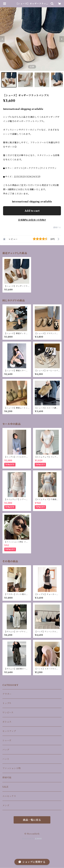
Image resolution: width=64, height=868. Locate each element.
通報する (57, 227)
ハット (6, 759)
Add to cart (32, 211)
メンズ (6, 805)
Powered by (32, 839)
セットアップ (9, 731)
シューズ (7, 740)
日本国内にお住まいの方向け (32, 220)
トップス (7, 703)
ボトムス (7, 722)
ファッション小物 (11, 768)
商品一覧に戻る (32, 820)
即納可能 (7, 778)
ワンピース (8, 713)
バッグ (6, 750)
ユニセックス (9, 796)
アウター (7, 694)
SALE (6, 787)
